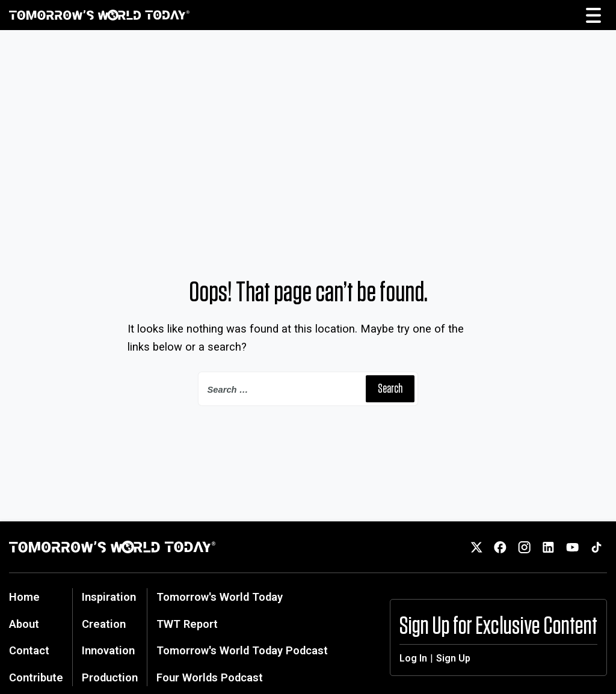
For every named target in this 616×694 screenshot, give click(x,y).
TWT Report (187, 624)
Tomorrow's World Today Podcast (242, 650)
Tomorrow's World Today (220, 597)
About (24, 624)
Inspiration (109, 597)
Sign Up (453, 658)
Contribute (36, 677)
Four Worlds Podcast (210, 677)
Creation (104, 624)
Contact (29, 650)
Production (110, 677)
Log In (413, 658)
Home (24, 597)
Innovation (108, 650)
